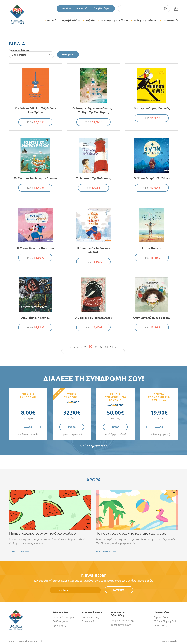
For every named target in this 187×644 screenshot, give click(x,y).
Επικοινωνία (88, 621)
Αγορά (28, 427)
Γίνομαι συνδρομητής (122, 621)
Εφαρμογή (68, 55)
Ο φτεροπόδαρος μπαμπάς (152, 108)
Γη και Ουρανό (152, 248)
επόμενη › (120, 348)
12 (101, 347)
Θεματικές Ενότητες (63, 617)
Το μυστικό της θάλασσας (93, 178)
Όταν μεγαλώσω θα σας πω (152, 318)
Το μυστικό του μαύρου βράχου (35, 178)
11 (96, 347)
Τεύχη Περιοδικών (145, 20)
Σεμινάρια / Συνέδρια (114, 20)
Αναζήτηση (166, 9)
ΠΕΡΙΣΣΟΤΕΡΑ (16, 551)
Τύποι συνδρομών (121, 625)
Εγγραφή (119, 590)
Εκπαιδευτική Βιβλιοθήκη (64, 20)
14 (111, 347)
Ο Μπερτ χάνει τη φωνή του (35, 248)
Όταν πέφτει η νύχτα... (35, 318)
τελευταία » (122, 348)
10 (90, 346)
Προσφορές (170, 20)
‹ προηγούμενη (66, 348)
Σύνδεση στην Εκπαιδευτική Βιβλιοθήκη (86, 8)
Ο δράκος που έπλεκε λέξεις (93, 318)
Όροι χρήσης (161, 617)
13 (106, 347)
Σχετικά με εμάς (90, 617)
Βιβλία (90, 20)
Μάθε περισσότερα (94, 446)
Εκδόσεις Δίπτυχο (62, 621)
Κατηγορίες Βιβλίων (19, 50)
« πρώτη (64, 348)
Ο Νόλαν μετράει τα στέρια (152, 178)
